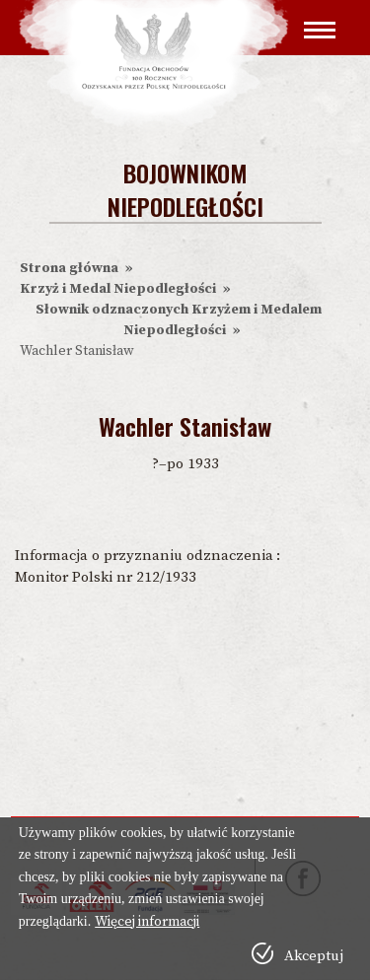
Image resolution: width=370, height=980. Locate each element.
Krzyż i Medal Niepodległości (118, 289)
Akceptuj (314, 956)
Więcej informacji (147, 922)
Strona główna (69, 268)
